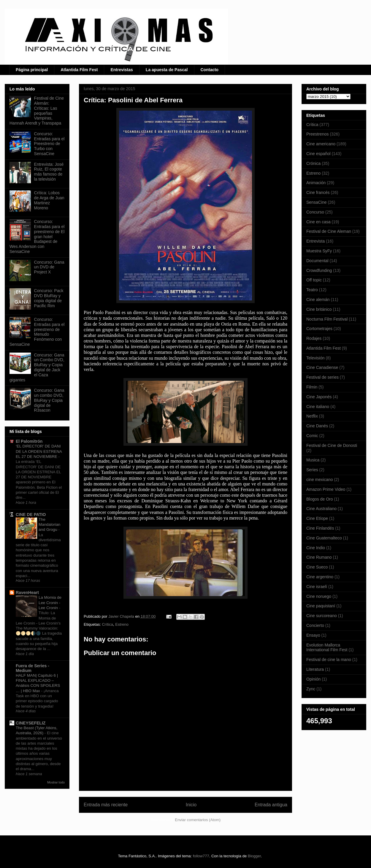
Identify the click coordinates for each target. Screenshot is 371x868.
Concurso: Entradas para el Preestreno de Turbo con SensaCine (49, 144)
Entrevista (315, 241)
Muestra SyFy (319, 251)
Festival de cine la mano (329, 660)
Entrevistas (122, 70)
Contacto (210, 70)
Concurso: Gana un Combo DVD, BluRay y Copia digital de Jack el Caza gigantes (37, 367)
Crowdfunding (319, 270)
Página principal (32, 70)
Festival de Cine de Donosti (332, 445)
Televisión (315, 358)
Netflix (312, 416)
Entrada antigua (271, 805)
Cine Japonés (319, 397)
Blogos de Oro (320, 499)
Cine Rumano (319, 557)
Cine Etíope (317, 518)
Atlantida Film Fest (79, 70)
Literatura (315, 669)
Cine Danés (317, 426)
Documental (317, 261)
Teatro (312, 290)
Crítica (107, 624)
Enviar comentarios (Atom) (198, 820)
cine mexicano (320, 480)
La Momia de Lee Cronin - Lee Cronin (50, 603)
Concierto (315, 625)
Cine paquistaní (321, 606)
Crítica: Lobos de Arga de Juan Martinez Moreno (49, 200)
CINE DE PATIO (31, 515)
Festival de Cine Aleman (329, 231)
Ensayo (313, 635)
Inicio (191, 805)
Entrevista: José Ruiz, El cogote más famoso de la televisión (49, 172)
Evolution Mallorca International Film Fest (327, 648)
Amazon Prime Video (326, 489)
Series (312, 470)
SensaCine (317, 202)
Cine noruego (319, 596)
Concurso (315, 212)
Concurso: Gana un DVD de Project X (49, 267)
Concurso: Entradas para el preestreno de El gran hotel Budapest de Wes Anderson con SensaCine (37, 236)
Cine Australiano (321, 509)
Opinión (313, 679)
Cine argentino (320, 577)
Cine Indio (316, 548)
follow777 (201, 856)
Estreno (122, 624)
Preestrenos (317, 134)
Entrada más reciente (106, 805)
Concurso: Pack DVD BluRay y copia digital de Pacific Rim (49, 298)
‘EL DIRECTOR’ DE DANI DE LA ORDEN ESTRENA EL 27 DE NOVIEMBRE (39, 451)
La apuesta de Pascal (167, 70)
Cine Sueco (317, 567)
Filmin (312, 387)
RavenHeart (27, 593)
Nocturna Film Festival (327, 319)
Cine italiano (318, 407)
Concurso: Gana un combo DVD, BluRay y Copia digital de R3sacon (49, 400)
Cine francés (318, 192)
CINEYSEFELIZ (31, 723)
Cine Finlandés (320, 528)
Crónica (313, 163)
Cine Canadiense (322, 367)
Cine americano (321, 144)
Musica (313, 460)
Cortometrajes (319, 329)
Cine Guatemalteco (324, 538)
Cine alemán (318, 300)
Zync (311, 689)
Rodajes (314, 338)
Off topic (314, 280)
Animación (316, 183)
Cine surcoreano (322, 616)
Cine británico (319, 309)
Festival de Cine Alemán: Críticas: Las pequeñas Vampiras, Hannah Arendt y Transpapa (37, 111)
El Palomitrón (29, 441)
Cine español (318, 154)
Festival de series (322, 377)
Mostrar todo (56, 782)
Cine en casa (318, 222)
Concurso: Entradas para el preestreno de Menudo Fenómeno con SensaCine (37, 332)
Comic (312, 436)
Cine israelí (317, 587)
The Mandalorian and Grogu (49, 525)
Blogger (254, 856)
